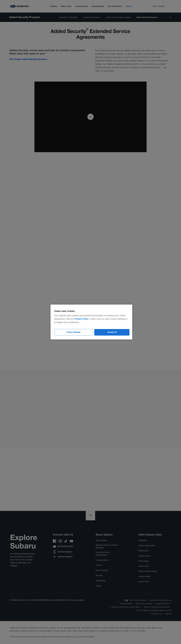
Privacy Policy (81, 319)
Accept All (112, 332)
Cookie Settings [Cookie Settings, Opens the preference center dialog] (73, 332)
